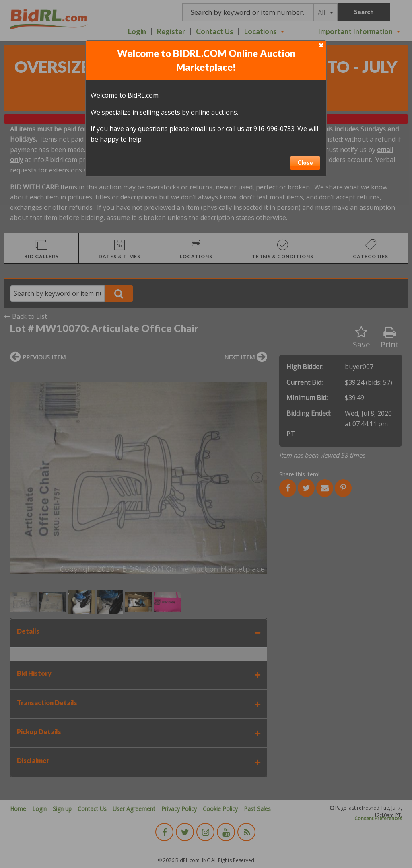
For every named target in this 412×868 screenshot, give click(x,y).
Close (305, 163)
